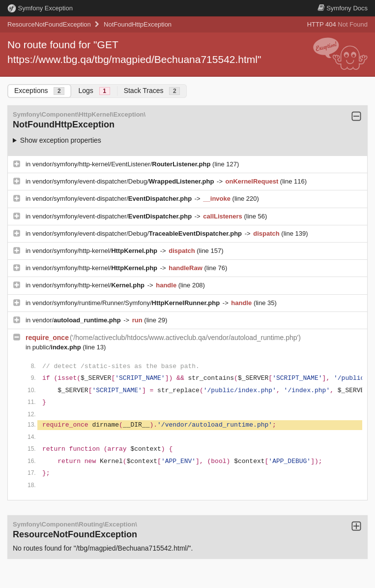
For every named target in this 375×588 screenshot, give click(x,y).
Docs (343, 8)
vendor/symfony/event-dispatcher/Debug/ (124, 181)
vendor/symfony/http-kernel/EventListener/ (122, 164)
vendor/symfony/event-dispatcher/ (113, 199)
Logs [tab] (94, 91)
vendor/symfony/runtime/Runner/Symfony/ (127, 303)
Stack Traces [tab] (152, 91)
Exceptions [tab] (39, 91)
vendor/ (78, 320)
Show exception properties (61, 140)
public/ (58, 347)
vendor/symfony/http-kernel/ (96, 251)
